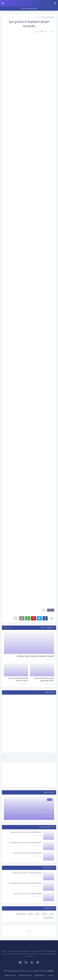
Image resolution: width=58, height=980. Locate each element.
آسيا (51, 914)
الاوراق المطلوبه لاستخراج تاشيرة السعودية (26, 832)
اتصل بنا (51, 976)
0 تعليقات (37, 32)
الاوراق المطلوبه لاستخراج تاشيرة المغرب (34, 813)
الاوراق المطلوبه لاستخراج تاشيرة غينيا (28, 894)
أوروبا (39, 17)
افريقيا (30, 914)
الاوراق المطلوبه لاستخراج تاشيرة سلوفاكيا (35, 656)
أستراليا (45, 914)
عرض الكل (7, 628)
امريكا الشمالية (48, 918)
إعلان (29, 931)
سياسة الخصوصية (25, 976)
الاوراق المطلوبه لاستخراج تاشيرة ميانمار (27, 873)
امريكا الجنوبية (21, 914)
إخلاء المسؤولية (10, 976)
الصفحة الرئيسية (48, 17)
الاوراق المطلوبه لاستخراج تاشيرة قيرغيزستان (25, 843)
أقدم (5, 757)
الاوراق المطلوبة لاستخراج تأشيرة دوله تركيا (18, 680)
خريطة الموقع (40, 976)
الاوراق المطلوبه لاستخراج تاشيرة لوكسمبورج (44, 680)
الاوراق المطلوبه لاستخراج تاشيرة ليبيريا (27, 853)
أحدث (53, 757)
